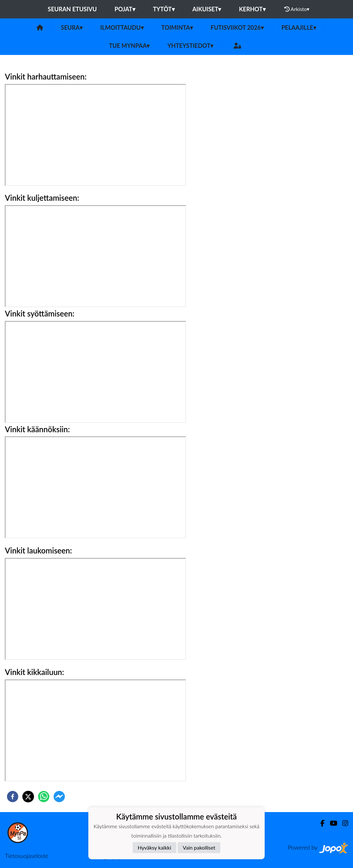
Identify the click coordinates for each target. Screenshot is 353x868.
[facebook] (13, 797)
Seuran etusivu (72, 9)
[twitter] (28, 797)
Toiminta (177, 27)
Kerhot (252, 9)
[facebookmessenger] (59, 797)
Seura (72, 27)
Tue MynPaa (129, 46)
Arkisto (297, 9)
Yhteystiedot (190, 46)
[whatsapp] (44, 797)
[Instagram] (343, 823)
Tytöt (164, 9)
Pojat (125, 9)
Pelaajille (299, 27)
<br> (95, 609)
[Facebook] (320, 823)
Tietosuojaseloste (27, 856)
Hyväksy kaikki (154, 847)
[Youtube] (331, 823)
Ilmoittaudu (122, 27)
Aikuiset (207, 9)
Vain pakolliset (199, 847)
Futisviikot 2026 (237, 27)
